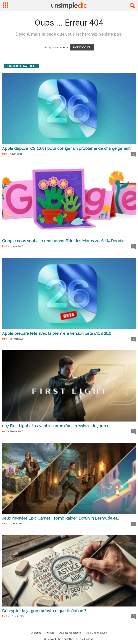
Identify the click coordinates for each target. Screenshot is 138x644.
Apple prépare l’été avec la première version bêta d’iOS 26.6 (57, 333)
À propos (36, 633)
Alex (4, 431)
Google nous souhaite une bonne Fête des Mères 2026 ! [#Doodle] (64, 241)
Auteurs (50, 633)
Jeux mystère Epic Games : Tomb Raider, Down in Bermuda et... (61, 518)
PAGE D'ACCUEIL (82, 47)
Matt (5, 154)
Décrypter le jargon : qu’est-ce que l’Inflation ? (44, 611)
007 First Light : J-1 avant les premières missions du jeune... (56, 426)
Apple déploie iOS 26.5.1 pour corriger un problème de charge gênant (66, 148)
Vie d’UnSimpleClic (96, 633)
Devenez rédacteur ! (70, 633)
